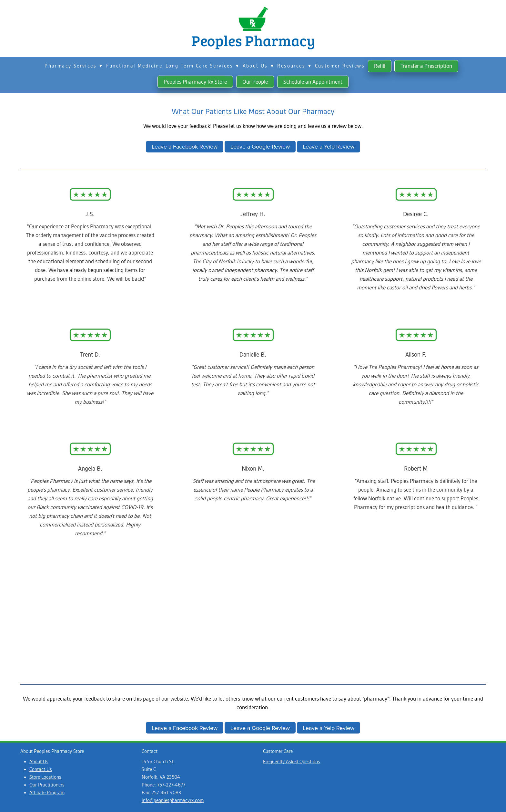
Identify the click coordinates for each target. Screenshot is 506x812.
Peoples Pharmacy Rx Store (195, 82)
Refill (380, 66)
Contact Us (41, 769)
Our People (255, 82)
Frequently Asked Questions (292, 762)
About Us (258, 66)
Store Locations (45, 777)
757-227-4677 (171, 785)
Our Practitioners (47, 785)
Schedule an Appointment (313, 82)
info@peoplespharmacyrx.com (173, 800)
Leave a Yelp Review (329, 146)
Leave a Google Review (260, 146)
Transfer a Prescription (426, 66)
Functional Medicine (134, 66)
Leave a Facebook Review (185, 146)
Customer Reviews (340, 66)
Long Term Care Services (202, 66)
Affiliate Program (47, 793)
